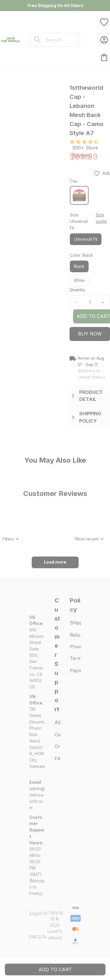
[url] (37, 798)
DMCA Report (43, 937)
